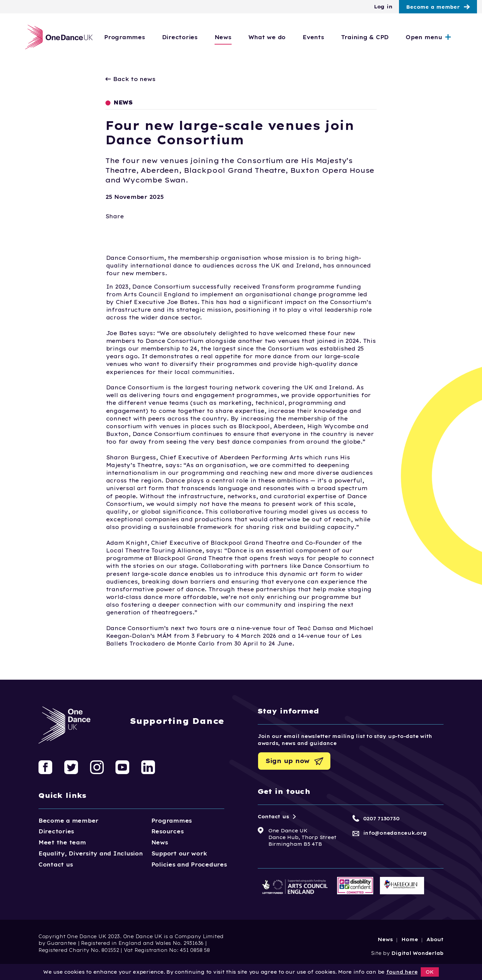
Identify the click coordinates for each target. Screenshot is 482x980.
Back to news (131, 79)
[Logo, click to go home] (58, 37)
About (435, 939)
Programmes (139, 37)
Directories (194, 37)
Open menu (438, 37)
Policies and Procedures (189, 864)
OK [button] (430, 972)
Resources (168, 831)
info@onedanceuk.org (395, 833)
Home (410, 939)
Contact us (56, 864)
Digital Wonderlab (417, 953)
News (237, 37)
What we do (281, 37)
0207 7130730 (381, 819)
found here (402, 972)
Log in (383, 7)
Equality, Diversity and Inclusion (91, 853)
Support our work (179, 853)
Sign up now (288, 761)
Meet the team (62, 842)
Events (328, 37)
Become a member (433, 7)
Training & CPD (379, 37)
